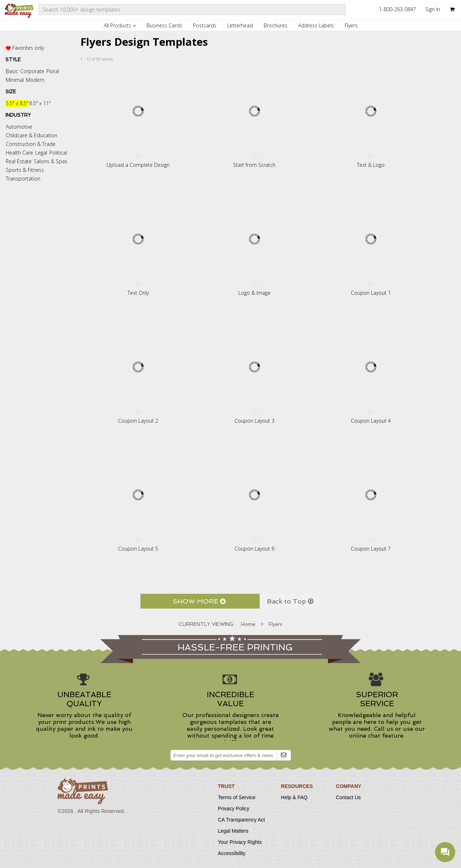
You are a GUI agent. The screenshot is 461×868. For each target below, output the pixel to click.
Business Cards (164, 25)
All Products (120, 25)
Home (248, 624)
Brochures (276, 25)
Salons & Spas (51, 161)
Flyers (351, 25)
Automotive (19, 127)
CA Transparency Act (241, 820)
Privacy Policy (234, 809)
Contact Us (348, 797)
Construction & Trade (31, 144)
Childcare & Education (32, 135)
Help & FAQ (294, 797)
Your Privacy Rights (240, 842)
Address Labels (316, 25)
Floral (53, 71)
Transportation (23, 179)
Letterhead (240, 25)
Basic (12, 71)
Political (58, 153)
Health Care (19, 153)
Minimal (15, 80)
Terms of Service (237, 797)
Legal (41, 153)
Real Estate (19, 161)
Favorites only (28, 48)
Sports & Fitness (25, 170)
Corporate (32, 71)
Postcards (205, 25)
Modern (35, 80)
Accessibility (232, 853)
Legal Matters (233, 831)
